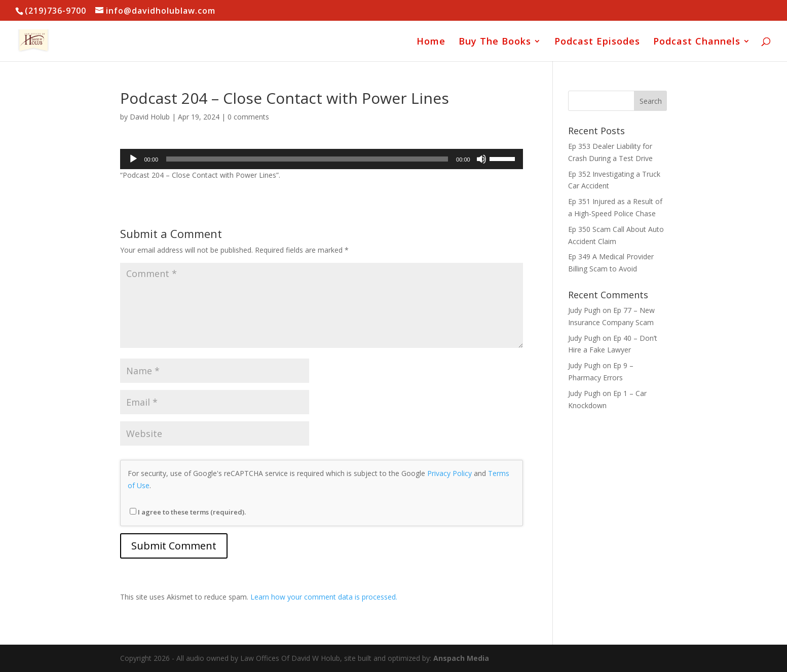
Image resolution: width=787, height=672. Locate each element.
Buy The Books (495, 42)
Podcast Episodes (597, 42)
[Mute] (481, 159)
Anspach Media (461, 658)
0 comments (248, 117)
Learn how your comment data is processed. (324, 597)
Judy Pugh (584, 310)
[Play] (133, 159)
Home (431, 42)
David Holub (150, 117)
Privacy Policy (449, 473)
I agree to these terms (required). (188, 512)
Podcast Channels (697, 42)
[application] (322, 159)
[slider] (307, 159)
